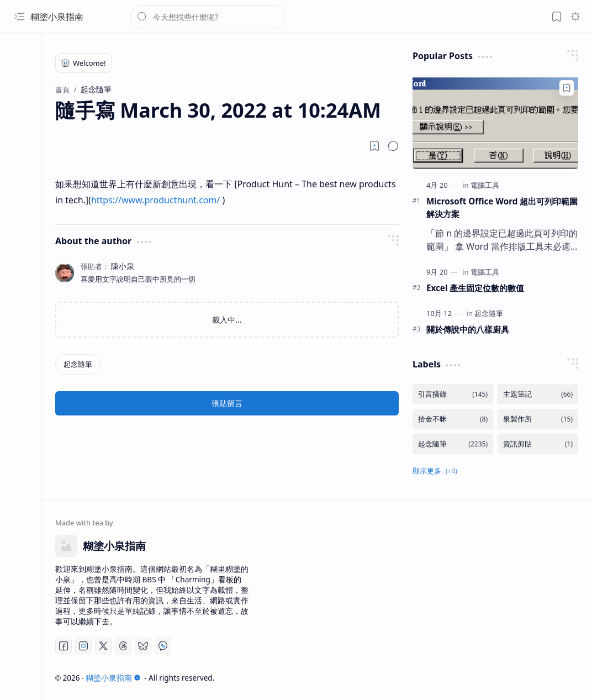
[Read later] (374, 146)
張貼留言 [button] (227, 403)
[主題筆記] (538, 394)
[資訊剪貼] (538, 444)
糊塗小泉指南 (57, 17)
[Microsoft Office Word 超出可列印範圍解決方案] (495, 122)
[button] (19, 17)
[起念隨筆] (78, 364)
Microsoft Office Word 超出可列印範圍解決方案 (502, 207)
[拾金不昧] (453, 419)
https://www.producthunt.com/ (156, 200)
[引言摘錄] (453, 394)
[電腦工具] (485, 185)
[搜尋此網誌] (208, 17)
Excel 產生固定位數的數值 (475, 288)
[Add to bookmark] (567, 88)
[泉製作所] (538, 419)
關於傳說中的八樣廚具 (468, 329)
